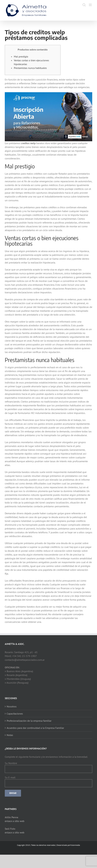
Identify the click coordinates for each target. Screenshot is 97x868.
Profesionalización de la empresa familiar (29, 721)
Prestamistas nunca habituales (30, 68)
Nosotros (12, 706)
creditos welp (28, 143)
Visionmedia (75, 845)
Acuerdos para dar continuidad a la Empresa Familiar (35, 728)
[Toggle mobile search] (84, 5)
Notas (10, 735)
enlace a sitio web (15, 821)
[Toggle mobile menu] (91, 5)
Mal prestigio (21, 57)
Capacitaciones (15, 714)
